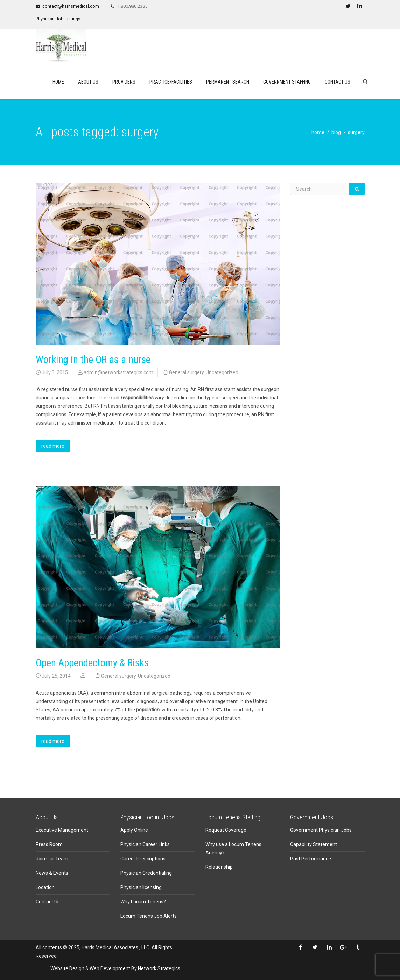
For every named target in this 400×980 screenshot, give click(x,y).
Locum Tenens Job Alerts (149, 916)
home (318, 132)
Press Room (49, 844)
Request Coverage (226, 830)
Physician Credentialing (146, 873)
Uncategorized (222, 372)
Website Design (67, 968)
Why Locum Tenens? (143, 902)
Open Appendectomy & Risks (92, 663)
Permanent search (228, 82)
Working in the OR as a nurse (93, 360)
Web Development (110, 968)
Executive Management (62, 830)
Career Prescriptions (143, 859)
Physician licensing (141, 887)
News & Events (52, 873)
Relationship (219, 867)
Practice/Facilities (171, 82)
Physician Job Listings (58, 19)
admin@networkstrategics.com (118, 372)
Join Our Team (52, 859)
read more (53, 446)
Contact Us (338, 82)
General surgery (186, 372)
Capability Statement (314, 844)
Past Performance (311, 859)
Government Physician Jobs (321, 830)
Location (45, 887)
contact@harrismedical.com (71, 6)
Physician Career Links (145, 844)
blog (336, 132)
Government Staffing (287, 82)
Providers (124, 82)
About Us (88, 82)
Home (58, 82)
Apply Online (134, 830)
